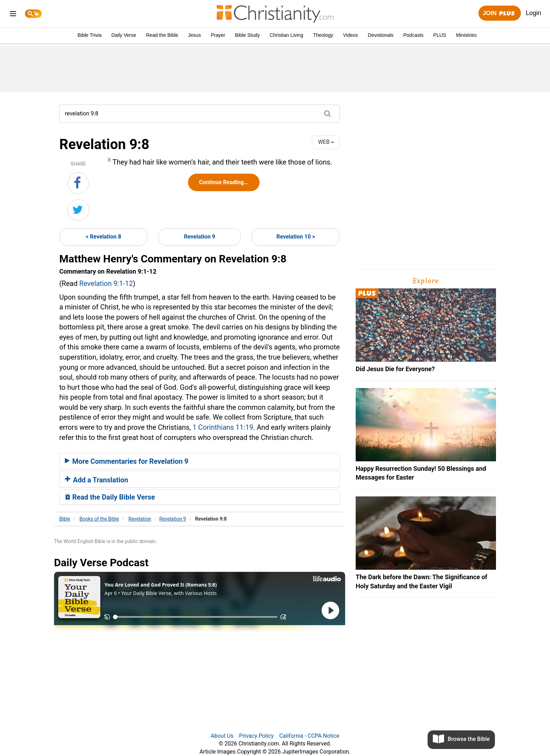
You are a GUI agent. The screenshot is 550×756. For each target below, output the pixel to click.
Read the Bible (162, 35)
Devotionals (381, 35)
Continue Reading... (224, 182)
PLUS (440, 35)
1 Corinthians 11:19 (223, 427)
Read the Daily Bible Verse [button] (110, 497)
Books (99, 519)
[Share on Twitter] (78, 210)
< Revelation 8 (103, 237)
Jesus (194, 35)
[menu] (13, 15)
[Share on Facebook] (78, 183)
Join (499, 14)
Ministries (466, 35)
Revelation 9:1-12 (106, 283)
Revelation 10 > (296, 237)
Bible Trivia (89, 35)
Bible (65, 519)
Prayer (218, 35)
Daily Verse (124, 35)
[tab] (200, 461)
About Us (222, 736)
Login (534, 13)
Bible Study (247, 35)
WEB (326, 142)
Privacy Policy (257, 736)
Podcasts (414, 35)
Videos (351, 35)
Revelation (140, 519)
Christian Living (287, 35)
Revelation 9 (199, 237)
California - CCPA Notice (309, 736)
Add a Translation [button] (97, 480)
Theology (323, 35)
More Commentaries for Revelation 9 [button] (127, 461)
